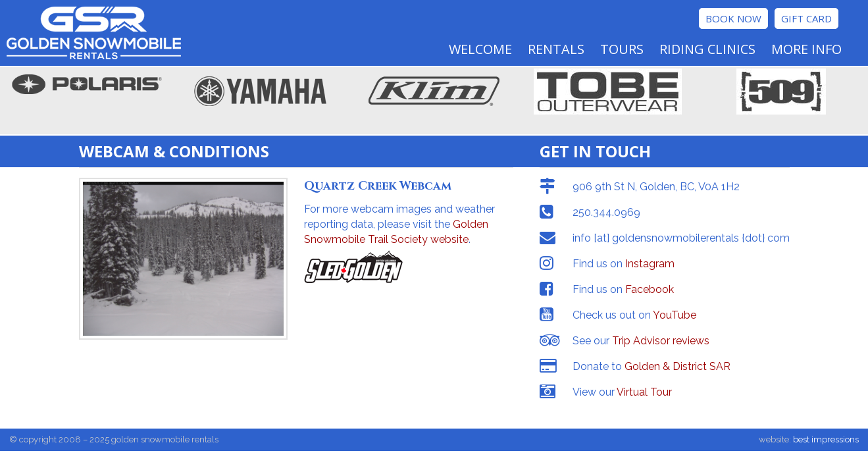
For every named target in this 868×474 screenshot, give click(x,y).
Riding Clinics (707, 49)
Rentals (556, 49)
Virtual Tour (644, 392)
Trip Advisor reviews (661, 341)
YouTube (675, 315)
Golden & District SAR (677, 366)
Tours (622, 49)
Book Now (733, 18)
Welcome (480, 49)
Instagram (650, 264)
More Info (806, 49)
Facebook (650, 289)
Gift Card (806, 18)
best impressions (826, 439)
